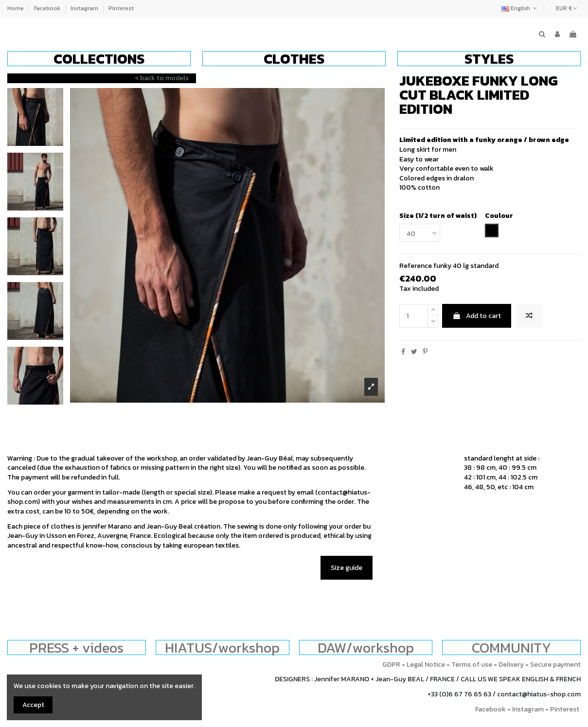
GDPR (391, 665)
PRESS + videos (76, 647)
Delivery (511, 665)
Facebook (48, 8)
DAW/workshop (366, 647)
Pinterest (121, 8)
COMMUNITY (511, 647)
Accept (33, 705)
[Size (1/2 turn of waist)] (420, 233)
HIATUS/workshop (222, 647)
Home (16, 8)
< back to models (162, 78)
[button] (99, 59)
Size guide (347, 568)
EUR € (567, 8)
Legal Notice (426, 665)
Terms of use (472, 665)
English (520, 8)
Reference (416, 266)
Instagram (85, 8)
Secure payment (555, 665)
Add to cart (477, 316)
